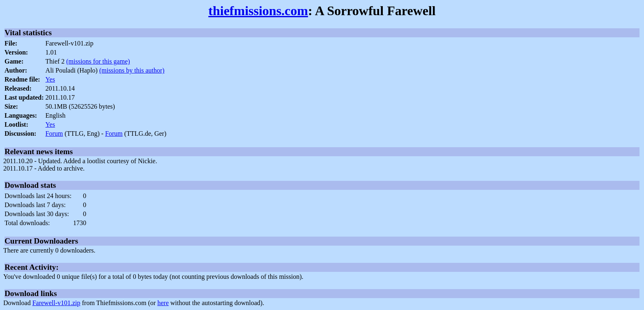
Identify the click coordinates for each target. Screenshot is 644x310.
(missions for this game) (98, 61)
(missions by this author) (132, 70)
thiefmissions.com (258, 11)
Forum (54, 133)
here (163, 303)
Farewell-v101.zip (56, 303)
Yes (50, 79)
